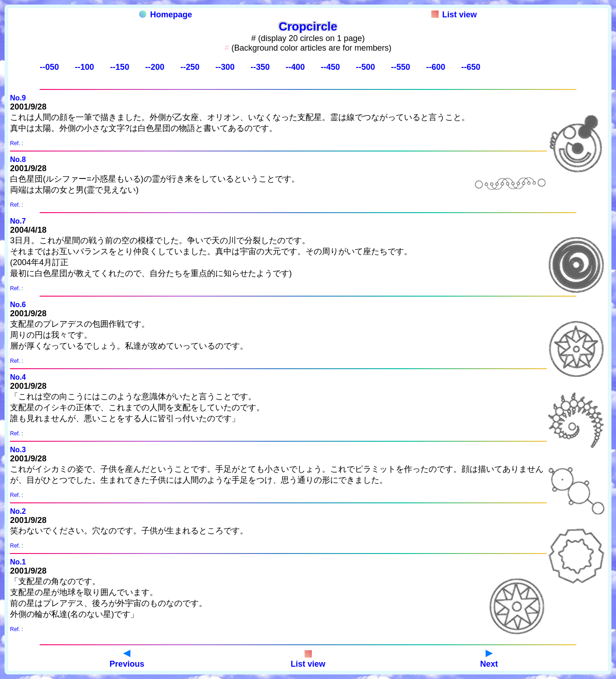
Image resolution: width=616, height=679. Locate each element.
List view (454, 15)
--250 (190, 67)
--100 (84, 67)
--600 (436, 67)
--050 (49, 67)
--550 (401, 67)
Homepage (166, 15)
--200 (155, 67)
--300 (225, 67)
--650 (471, 67)
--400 (295, 67)
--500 (365, 67)
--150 (119, 67)
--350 (260, 67)
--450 (330, 67)
